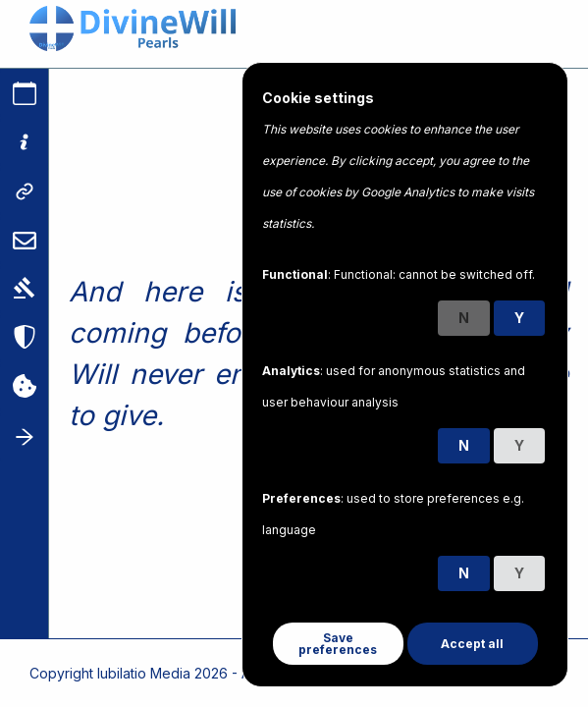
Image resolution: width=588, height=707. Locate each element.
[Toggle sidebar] (24, 437)
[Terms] (24, 290)
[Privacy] (24, 339)
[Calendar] (24, 93)
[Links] (24, 191)
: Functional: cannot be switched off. (399, 274)
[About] (24, 142)
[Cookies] (24, 388)
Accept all (472, 644)
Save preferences (338, 644)
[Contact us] (24, 241)
